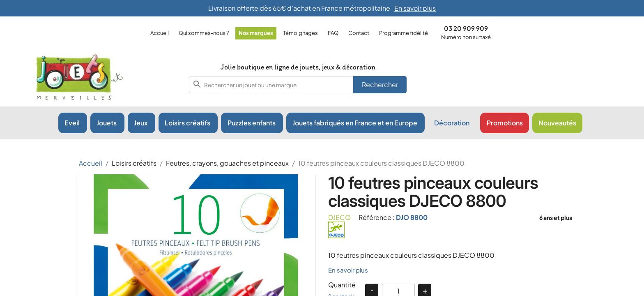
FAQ (333, 33)
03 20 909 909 (466, 28)
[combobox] (298, 85)
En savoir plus (348, 270)
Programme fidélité (404, 33)
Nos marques (256, 33)
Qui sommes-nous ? (204, 33)
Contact (359, 33)
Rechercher (380, 84)
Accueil (160, 33)
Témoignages (300, 33)
